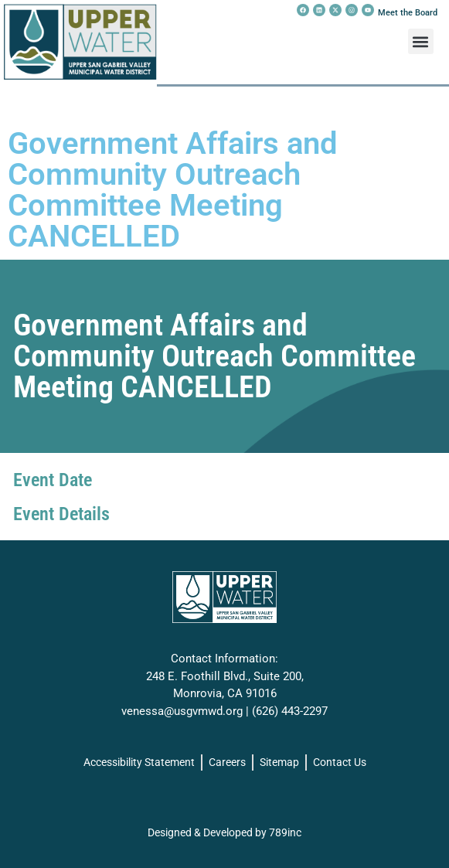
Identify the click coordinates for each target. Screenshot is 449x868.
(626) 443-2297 (290, 711)
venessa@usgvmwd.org (182, 711)
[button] (421, 41)
